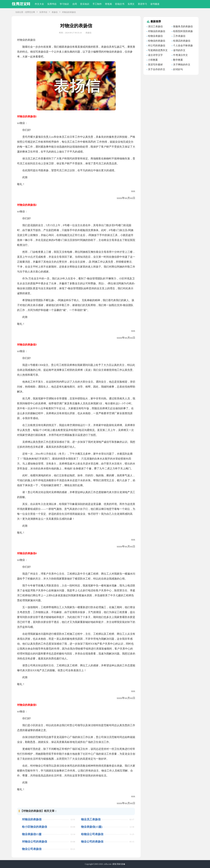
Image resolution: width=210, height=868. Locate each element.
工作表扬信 (179, 36)
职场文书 (120, 4)
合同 (75, 4)
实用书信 (52, 4)
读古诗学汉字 (155, 55)
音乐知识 (85, 4)
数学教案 (178, 60)
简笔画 (108, 4)
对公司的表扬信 (157, 46)
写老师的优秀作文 (158, 50)
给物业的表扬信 (157, 41)
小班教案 (153, 60)
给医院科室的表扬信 (182, 32)
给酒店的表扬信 (182, 41)
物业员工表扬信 (91, 819)
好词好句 (178, 69)
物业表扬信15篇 (32, 834)
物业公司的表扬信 (92, 842)
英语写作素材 (155, 65)
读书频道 (155, 4)
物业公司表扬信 (32, 849)
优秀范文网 (30, 12)
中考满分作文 (180, 55)
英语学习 (142, 4)
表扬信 (55, 12)
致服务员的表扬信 (183, 26)
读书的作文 (179, 50)
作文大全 (39, 4)
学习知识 (64, 4)
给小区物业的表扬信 (35, 827)
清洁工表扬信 (155, 26)
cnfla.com (108, 864)
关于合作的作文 (157, 69)
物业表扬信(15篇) (92, 827)
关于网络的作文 (182, 65)
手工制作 (97, 4)
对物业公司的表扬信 (35, 842)
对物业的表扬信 (32, 819)
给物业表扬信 (155, 36)
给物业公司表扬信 (92, 834)
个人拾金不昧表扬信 (182, 46)
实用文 (131, 4)
